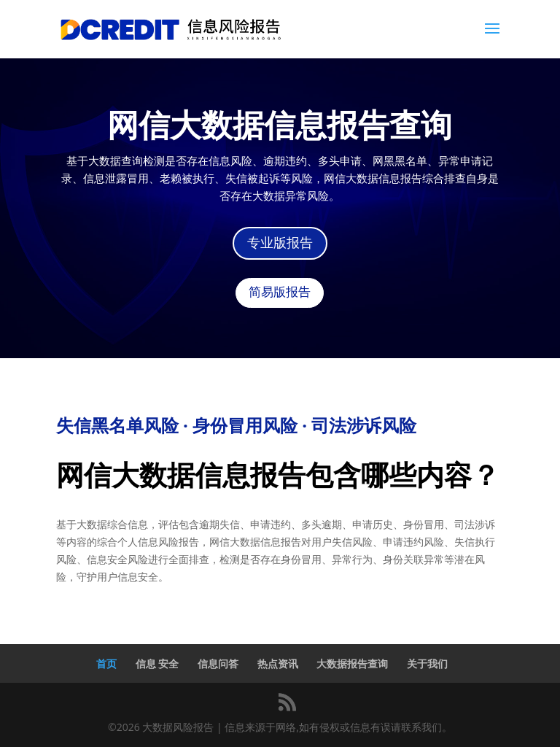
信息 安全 (157, 663)
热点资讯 (278, 663)
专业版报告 (280, 243)
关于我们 (427, 663)
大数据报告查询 (352, 663)
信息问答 (218, 663)
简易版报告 (280, 292)
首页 (106, 663)
